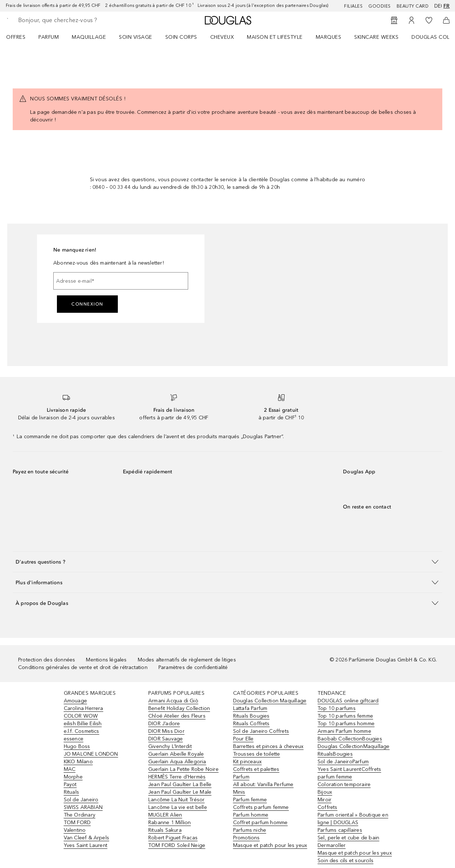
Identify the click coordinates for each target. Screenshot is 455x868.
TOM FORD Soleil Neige (177, 845)
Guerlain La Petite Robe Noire (183, 769)
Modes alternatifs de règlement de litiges (187, 660)
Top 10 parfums (337, 708)
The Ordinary (80, 815)
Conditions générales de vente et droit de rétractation (83, 667)
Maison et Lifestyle (275, 37)
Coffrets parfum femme (261, 807)
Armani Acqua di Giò (173, 701)
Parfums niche (250, 830)
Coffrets (328, 807)
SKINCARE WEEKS (376, 37)
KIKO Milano (78, 762)
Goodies (380, 6)
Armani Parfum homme (344, 731)
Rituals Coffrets (251, 724)
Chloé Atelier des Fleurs (177, 716)
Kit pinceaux (247, 762)
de (437, 6)
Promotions (247, 838)
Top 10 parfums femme (345, 716)
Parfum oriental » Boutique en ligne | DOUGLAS (353, 819)
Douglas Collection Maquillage (270, 701)
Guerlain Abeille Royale (176, 754)
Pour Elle (243, 739)
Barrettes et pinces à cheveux (268, 746)
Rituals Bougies (251, 716)
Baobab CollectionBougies (350, 739)
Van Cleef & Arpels (87, 838)
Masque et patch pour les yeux (270, 845)
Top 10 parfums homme (346, 724)
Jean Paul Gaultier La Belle (180, 784)
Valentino (75, 830)
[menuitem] (20, 37)
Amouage (75, 701)
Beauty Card (413, 6)
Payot (70, 784)
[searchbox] (69, 20)
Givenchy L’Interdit (170, 746)
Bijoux (325, 792)
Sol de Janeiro (81, 800)
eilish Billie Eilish (83, 724)
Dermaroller (332, 845)
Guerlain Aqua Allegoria (177, 762)
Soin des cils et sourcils (346, 861)
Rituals (71, 792)
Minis (239, 792)
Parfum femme (250, 800)
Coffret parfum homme (260, 823)
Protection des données (47, 660)
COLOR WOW (81, 716)
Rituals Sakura (165, 830)
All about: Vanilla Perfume (263, 784)
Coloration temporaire (344, 784)
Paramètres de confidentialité (193, 667)
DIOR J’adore (164, 724)
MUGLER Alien (165, 815)
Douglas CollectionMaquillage (354, 746)
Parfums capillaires (340, 830)
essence (74, 739)
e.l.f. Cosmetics (82, 731)
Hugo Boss (77, 746)
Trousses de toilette (257, 754)
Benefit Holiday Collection (179, 708)
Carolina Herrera (84, 708)
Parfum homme (251, 815)
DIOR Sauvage (166, 739)
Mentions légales (106, 660)
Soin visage (136, 37)
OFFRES (16, 37)
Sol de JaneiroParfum (343, 762)
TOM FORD (77, 823)
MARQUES (329, 37)
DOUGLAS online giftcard (348, 701)
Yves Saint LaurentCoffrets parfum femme (349, 773)
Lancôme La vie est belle (178, 807)
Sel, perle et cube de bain (348, 838)
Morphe (73, 777)
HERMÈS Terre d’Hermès (177, 777)
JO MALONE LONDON (91, 754)
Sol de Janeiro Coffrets (261, 731)
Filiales (353, 6)
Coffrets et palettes (256, 769)
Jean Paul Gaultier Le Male (180, 792)
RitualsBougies (335, 754)
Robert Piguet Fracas (173, 838)
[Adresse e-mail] (121, 281)
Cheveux (222, 37)
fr (446, 6)
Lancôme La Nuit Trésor (176, 800)
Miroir (324, 800)
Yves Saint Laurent (86, 845)
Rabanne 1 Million (169, 823)
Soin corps (181, 37)
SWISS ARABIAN (83, 807)
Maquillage (89, 37)
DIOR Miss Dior (166, 731)
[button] (227, 562)
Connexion (87, 304)
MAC (70, 769)
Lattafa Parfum (250, 708)
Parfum (49, 37)
